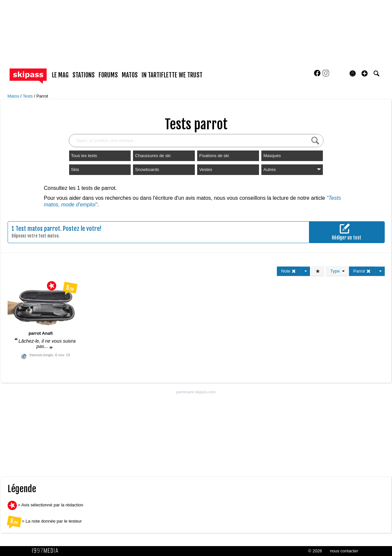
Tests (28, 96)
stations (84, 75)
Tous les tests (84, 156)
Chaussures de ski (153, 156)
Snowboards (147, 170)
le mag (60, 75)
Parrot (42, 96)
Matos (14, 96)
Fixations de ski (214, 156)
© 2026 (315, 551)
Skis (75, 170)
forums (108, 75)
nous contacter (344, 551)
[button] (365, 73)
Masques (272, 156)
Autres (292, 170)
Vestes (206, 170)
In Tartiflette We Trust (172, 75)
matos (130, 75)
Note (289, 271)
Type (337, 271)
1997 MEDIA (47, 551)
